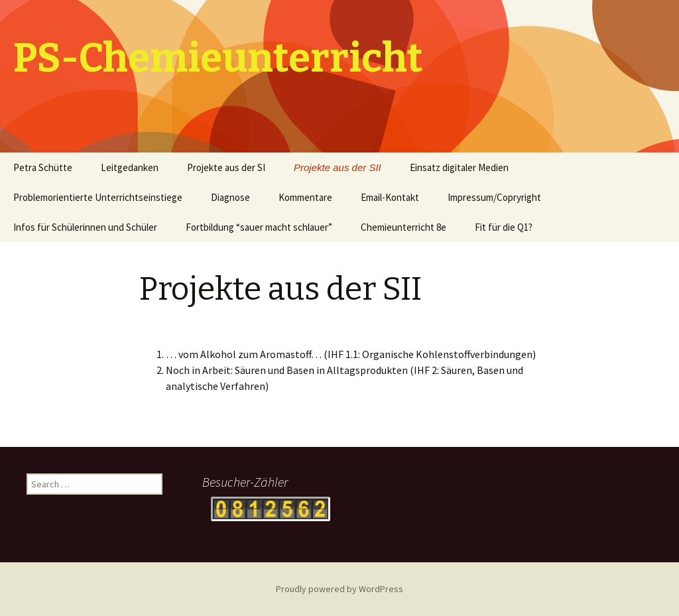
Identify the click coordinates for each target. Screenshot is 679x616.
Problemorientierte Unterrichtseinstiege (98, 197)
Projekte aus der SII (338, 167)
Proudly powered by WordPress (339, 589)
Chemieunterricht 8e (403, 227)
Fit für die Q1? (504, 227)
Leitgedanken (130, 167)
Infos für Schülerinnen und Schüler (85, 227)
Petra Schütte (43, 167)
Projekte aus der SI (226, 167)
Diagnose (230, 197)
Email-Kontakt (390, 197)
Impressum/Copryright (494, 197)
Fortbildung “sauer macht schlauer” (259, 227)
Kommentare (305, 197)
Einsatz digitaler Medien (459, 167)
